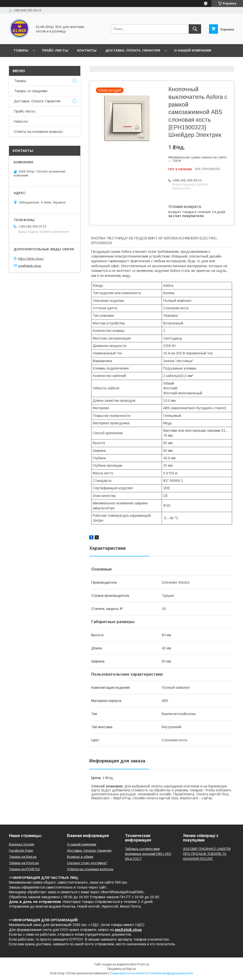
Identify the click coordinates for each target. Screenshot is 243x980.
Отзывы (48, 63)
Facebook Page (21, 850)
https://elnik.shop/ (31, 259)
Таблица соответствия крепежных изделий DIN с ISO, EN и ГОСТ (148, 854)
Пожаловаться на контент (128, 973)
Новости (22, 63)
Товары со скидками (31, 91)
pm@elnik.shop (30, 266)
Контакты (87, 50)
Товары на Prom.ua (24, 863)
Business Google (22, 844)
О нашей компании (193, 50)
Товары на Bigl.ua (23, 857)
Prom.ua (143, 964)
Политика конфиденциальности (170, 973)
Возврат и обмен (80, 857)
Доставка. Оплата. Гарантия (133, 50)
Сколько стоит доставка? (87, 863)
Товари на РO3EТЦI (24, 869)
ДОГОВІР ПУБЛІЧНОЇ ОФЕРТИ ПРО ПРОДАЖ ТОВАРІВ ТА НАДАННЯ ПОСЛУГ (207, 854)
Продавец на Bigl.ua (121, 969)
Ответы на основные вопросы (96, 63)
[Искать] (195, 29)
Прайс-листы (55, 50)
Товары (21, 50)
